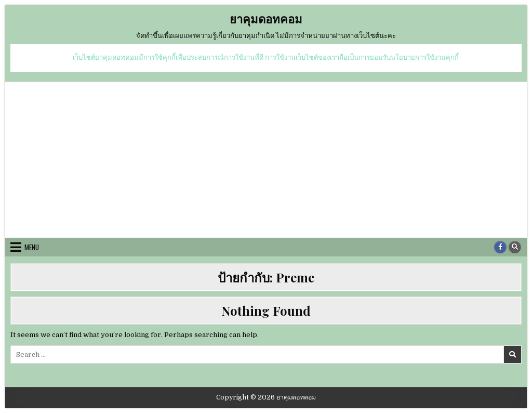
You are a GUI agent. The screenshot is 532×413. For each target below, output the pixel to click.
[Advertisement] (266, 160)
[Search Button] (515, 247)
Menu (32, 247)
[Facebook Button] (500, 247)
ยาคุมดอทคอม (266, 19)
